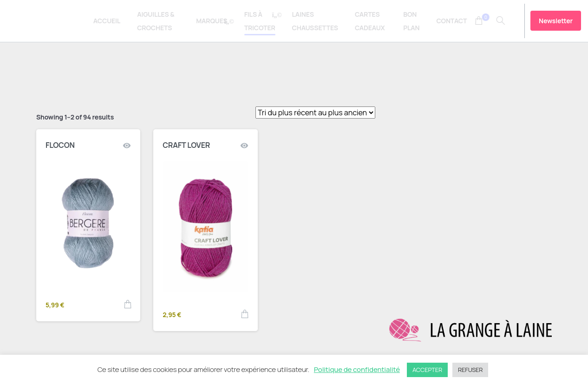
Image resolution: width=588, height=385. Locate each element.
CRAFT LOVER (186, 145)
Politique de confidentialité (357, 369)
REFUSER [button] (470, 370)
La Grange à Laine (52, 21)
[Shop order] (315, 113)
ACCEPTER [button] (427, 370)
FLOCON (60, 145)
